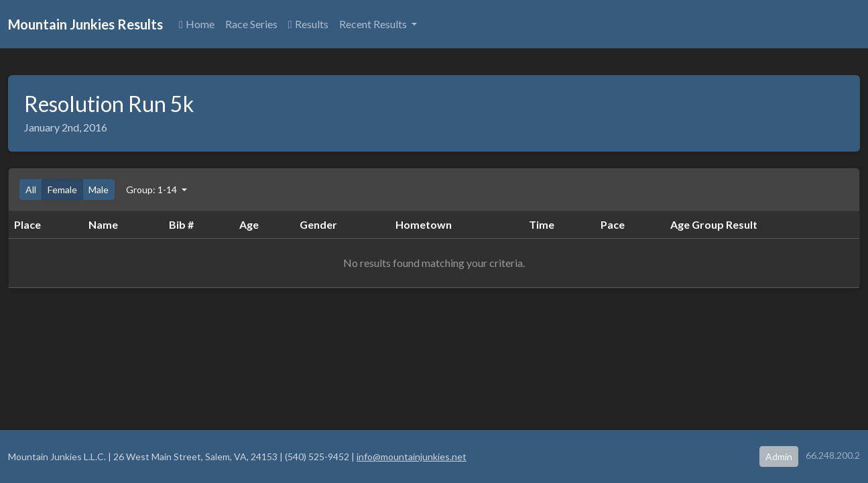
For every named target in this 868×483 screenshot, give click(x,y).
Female (62, 190)
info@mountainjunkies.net (412, 457)
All (31, 190)
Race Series (251, 24)
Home (197, 24)
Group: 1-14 (152, 190)
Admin (779, 457)
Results (308, 24)
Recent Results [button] (374, 24)
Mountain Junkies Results (85, 24)
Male (99, 190)
